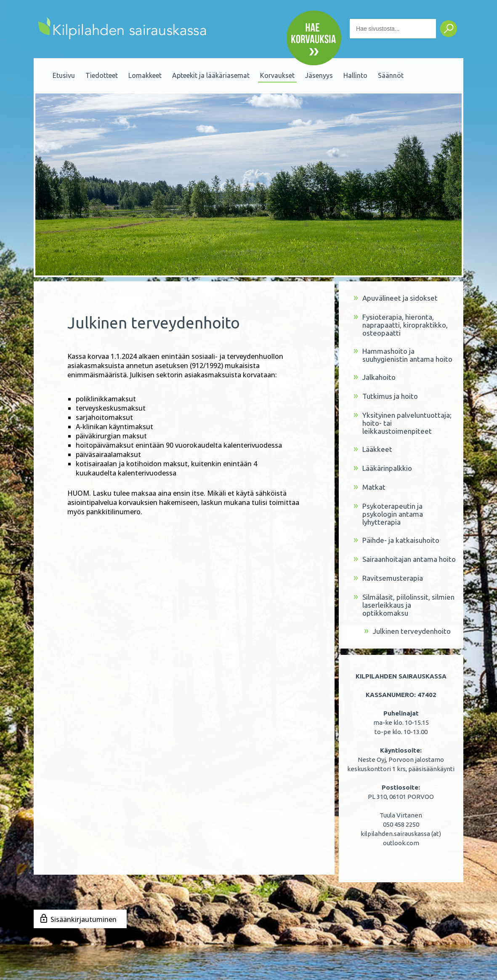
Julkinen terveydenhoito (407, 632)
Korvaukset (277, 75)
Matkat (369, 487)
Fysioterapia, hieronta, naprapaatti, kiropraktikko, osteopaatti (401, 325)
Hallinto (355, 75)
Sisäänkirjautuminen (84, 919)
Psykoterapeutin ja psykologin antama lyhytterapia (388, 514)
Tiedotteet (102, 75)
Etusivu (64, 75)
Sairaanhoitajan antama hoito (405, 559)
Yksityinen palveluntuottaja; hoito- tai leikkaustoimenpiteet (403, 423)
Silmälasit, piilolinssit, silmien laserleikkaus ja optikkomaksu (404, 605)
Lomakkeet (145, 75)
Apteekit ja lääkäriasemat (211, 75)
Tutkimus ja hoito (386, 397)
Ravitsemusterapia (388, 578)
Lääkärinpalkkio (383, 469)
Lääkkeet (373, 450)
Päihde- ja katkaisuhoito (396, 541)
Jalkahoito (375, 378)
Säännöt (391, 75)
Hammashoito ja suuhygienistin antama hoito (403, 355)
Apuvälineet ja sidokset (396, 298)
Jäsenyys (319, 75)
